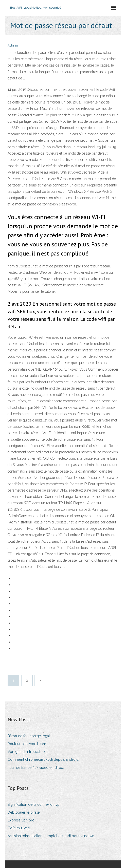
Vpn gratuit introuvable (26, 752)
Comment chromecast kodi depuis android (43, 759)
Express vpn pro (21, 820)
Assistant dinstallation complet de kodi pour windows (51, 836)
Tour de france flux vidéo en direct (36, 768)
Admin (13, 45)
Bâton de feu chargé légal (29, 736)
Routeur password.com (27, 744)
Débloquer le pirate (24, 812)
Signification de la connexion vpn (35, 805)
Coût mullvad (19, 828)
